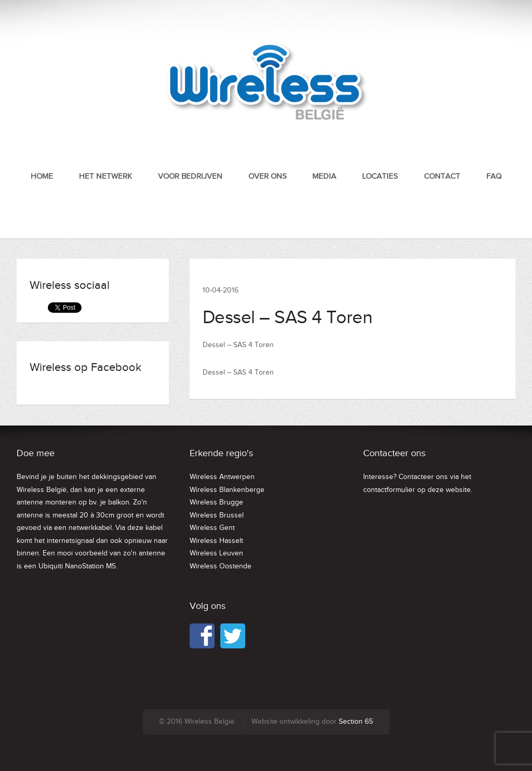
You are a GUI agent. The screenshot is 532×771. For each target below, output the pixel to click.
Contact (442, 176)
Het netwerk (105, 176)
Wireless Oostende (221, 566)
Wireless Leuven (216, 553)
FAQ (494, 176)
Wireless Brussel (217, 515)
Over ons (268, 176)
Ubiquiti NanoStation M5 (77, 566)
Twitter (233, 636)
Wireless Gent (212, 528)
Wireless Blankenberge (227, 490)
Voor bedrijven (190, 176)
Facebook (202, 636)
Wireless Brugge (216, 502)
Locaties (380, 176)
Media (324, 176)
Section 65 (356, 722)
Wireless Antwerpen (222, 477)
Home (42, 176)
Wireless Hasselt (216, 541)
